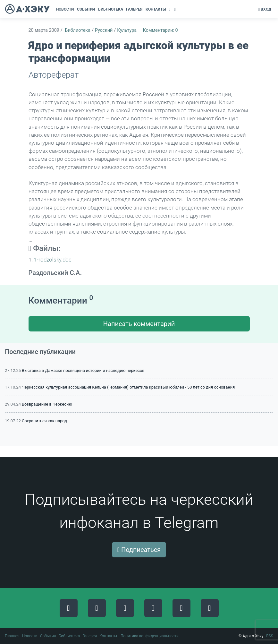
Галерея (90, 636)
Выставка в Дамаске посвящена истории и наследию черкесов (83, 370)
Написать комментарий (139, 324)
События (48, 636)
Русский (104, 30)
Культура (127, 30)
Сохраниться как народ (44, 421)
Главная (12, 636)
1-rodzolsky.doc (53, 260)
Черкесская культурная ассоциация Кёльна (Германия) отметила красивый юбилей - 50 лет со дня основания (128, 387)
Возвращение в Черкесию (47, 404)
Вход (265, 9)
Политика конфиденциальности (150, 636)
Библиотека (78, 30)
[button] (170, 9)
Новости (30, 636)
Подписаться (139, 550)
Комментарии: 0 (160, 30)
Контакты (108, 636)
